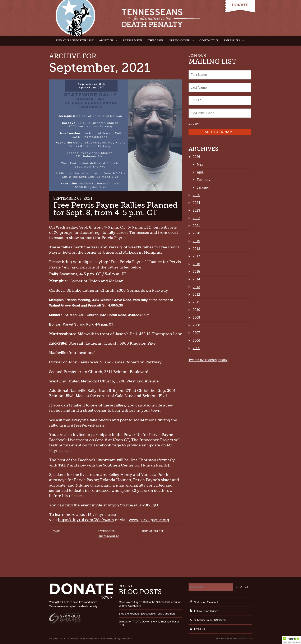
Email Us (197, 629)
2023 (196, 210)
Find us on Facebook (204, 602)
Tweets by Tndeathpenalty (208, 360)
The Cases (156, 40)
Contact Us (209, 40)
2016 (196, 264)
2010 (196, 310)
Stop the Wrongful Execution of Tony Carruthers (147, 614)
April (200, 172)
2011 (196, 302)
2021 (196, 226)
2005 (196, 348)
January (203, 187)
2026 (196, 157)
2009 (196, 318)
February (204, 180)
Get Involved (179, 40)
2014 (196, 279)
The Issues (232, 40)
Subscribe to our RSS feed (207, 620)
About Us (106, 40)
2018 (196, 249)
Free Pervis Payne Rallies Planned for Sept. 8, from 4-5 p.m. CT (115, 209)
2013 (196, 287)
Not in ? (194, 124)
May (200, 164)
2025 (196, 195)
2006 (196, 341)
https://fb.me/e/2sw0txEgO (133, 505)
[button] (291, 640)
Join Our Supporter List (75, 40)
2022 (196, 218)
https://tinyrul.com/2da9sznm (86, 520)
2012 (196, 295)
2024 (196, 203)
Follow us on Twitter (203, 611)
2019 (196, 241)
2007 (196, 333)
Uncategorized (108, 536)
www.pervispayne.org (149, 520)
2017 (196, 256)
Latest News (133, 40)
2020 (196, 233)
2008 (196, 325)
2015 (196, 272)
